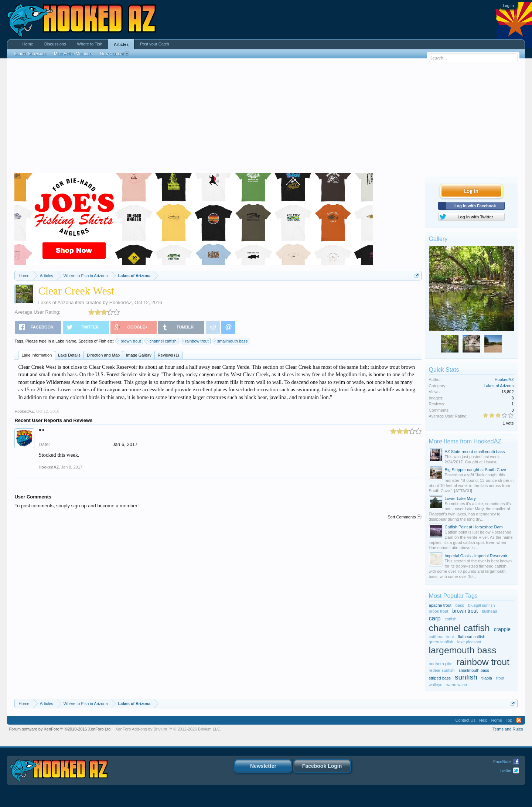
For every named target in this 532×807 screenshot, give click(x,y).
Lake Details (69, 355)
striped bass (440, 678)
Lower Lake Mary (460, 498)
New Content (115, 54)
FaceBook (502, 762)
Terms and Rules (508, 729)
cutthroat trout (441, 637)
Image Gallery (139, 355)
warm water (457, 685)
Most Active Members (73, 54)
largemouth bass (463, 650)
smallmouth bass (231, 341)
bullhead (490, 611)
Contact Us (465, 720)
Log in (508, 6)
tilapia (487, 678)
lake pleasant (469, 642)
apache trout (440, 605)
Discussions (55, 44)
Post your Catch (154, 44)
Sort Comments (404, 517)
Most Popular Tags (453, 596)
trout (500, 678)
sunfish (466, 677)
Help (483, 720)
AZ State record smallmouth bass (475, 452)
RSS (519, 720)
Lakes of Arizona (56, 302)
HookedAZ (121, 302)
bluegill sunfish (481, 605)
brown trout (129, 341)
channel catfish (162, 341)
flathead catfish (472, 637)
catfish (451, 619)
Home (28, 44)
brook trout (439, 611)
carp (435, 618)
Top (509, 720)
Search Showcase (30, 54)
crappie (502, 629)
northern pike (441, 664)
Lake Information (37, 355)
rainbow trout (196, 341)
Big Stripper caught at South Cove (475, 470)
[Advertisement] (266, 118)
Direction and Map (103, 355)
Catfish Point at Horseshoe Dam (474, 527)
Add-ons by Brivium (168, 729)
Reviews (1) (168, 355)
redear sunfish (442, 670)
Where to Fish (89, 44)
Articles (121, 44)
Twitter (505, 770)
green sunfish (441, 642)
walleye (436, 685)
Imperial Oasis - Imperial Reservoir (476, 556)
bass (460, 605)
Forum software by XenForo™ (60, 729)
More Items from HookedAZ (465, 441)
